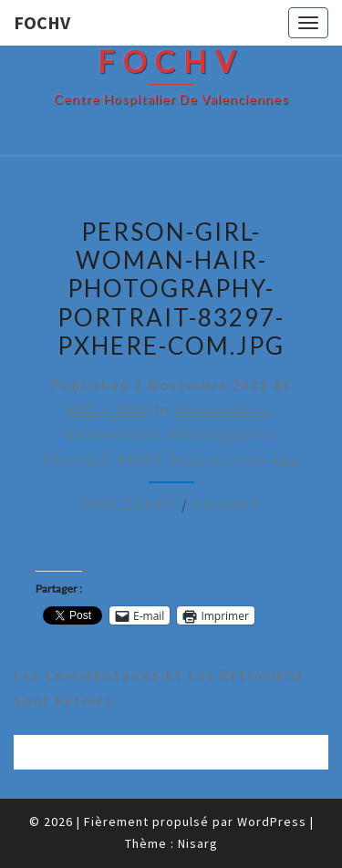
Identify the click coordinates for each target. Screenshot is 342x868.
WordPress (272, 821)
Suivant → (238, 504)
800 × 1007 (109, 409)
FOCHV (42, 22)
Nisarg (198, 843)
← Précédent (119, 504)
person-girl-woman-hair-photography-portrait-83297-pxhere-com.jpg (171, 434)
